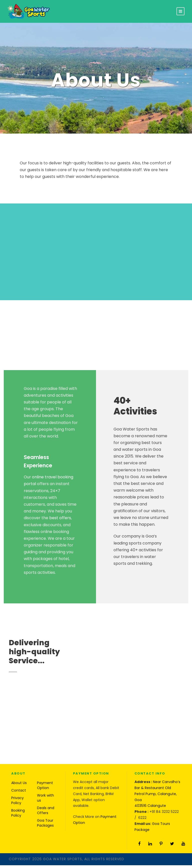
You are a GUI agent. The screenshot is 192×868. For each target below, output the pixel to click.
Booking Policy (18, 816)
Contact (19, 793)
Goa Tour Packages (45, 826)
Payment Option (45, 788)
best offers (60, 521)
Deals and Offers (46, 813)
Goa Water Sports (62, 862)
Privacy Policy (17, 803)
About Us (19, 786)
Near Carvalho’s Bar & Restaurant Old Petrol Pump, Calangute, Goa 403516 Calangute (157, 796)
